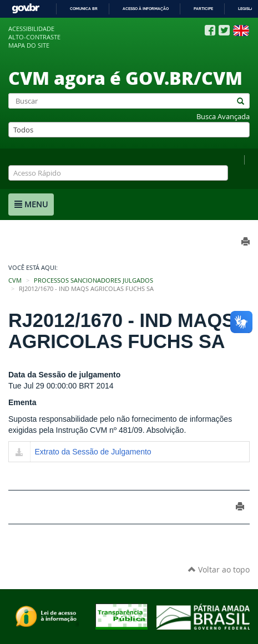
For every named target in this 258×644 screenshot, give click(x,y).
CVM (15, 280)
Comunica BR (84, 9)
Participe (203, 9)
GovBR (26, 9)
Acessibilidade (31, 29)
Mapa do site (29, 45)
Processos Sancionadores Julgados (93, 280)
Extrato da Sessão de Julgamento (93, 452)
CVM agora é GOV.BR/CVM (125, 78)
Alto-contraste (34, 37)
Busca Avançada (223, 117)
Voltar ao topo (219, 569)
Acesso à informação (146, 9)
